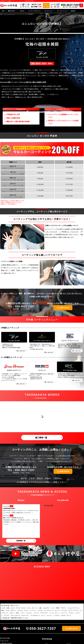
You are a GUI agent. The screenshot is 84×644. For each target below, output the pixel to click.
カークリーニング (62, 11)
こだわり (22, 11)
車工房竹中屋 (49, 506)
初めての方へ (12, 11)
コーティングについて (34, 11)
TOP (3, 11)
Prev (2, 417)
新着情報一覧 (21, 541)
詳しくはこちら (21, 351)
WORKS (73, 11)
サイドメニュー (49, 11)
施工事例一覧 (41, 438)
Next (82, 417)
